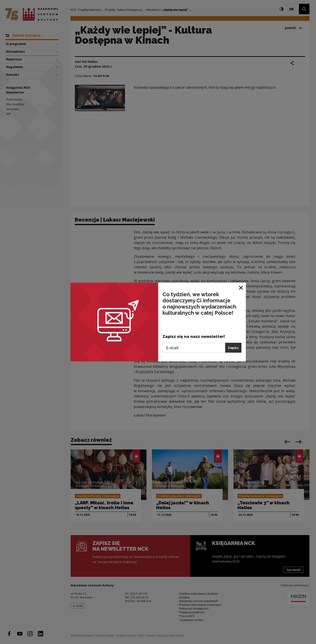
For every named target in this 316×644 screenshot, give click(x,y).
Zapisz (233, 348)
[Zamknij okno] (241, 288)
